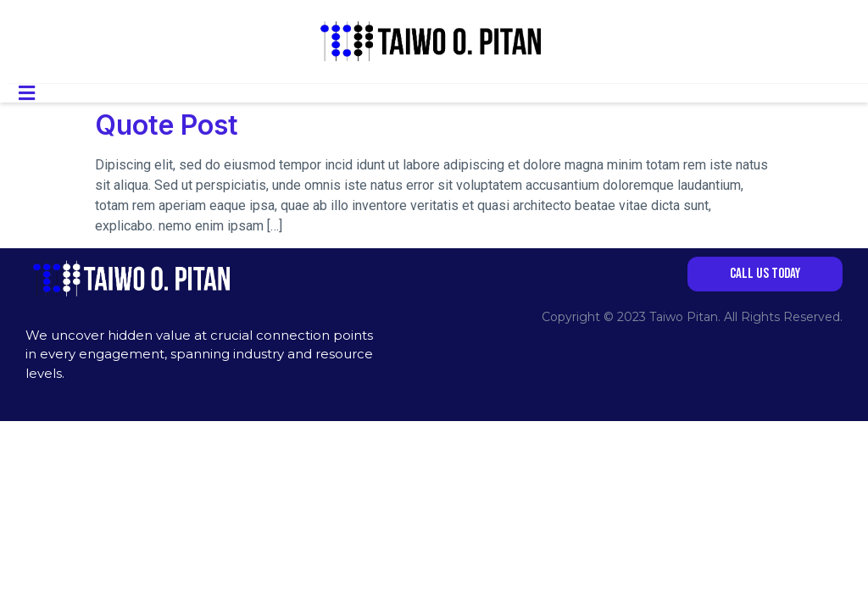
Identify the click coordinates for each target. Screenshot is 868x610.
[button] (765, 274)
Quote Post (167, 125)
